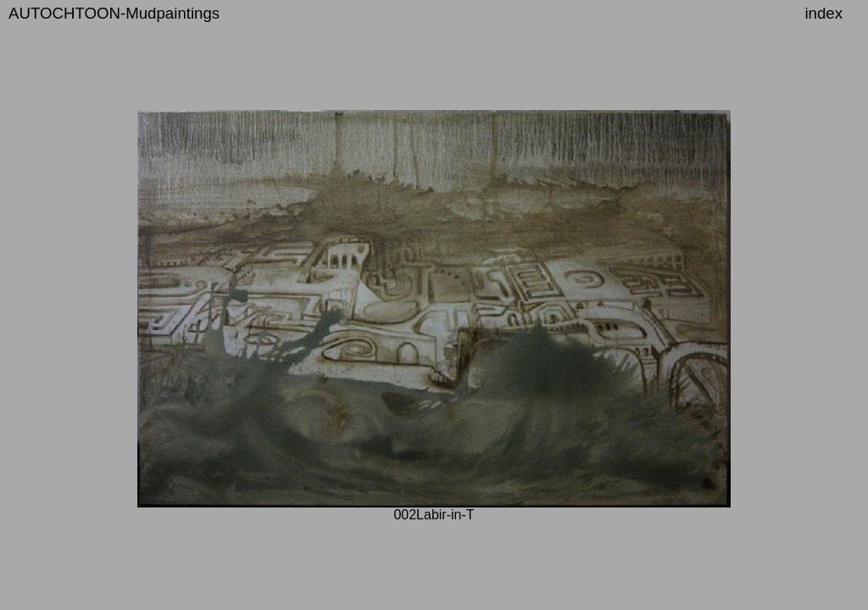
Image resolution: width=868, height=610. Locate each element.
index (823, 13)
